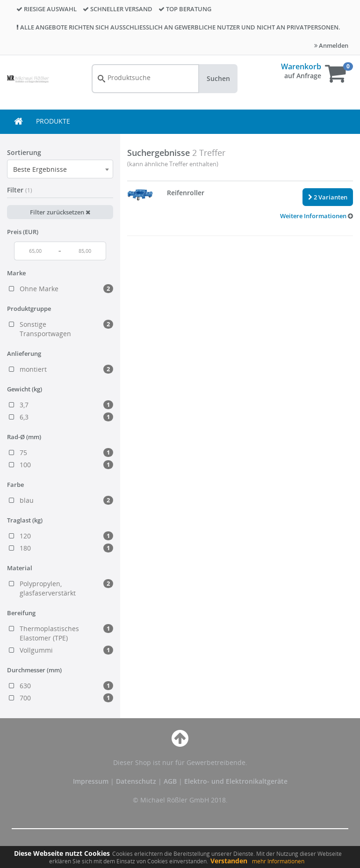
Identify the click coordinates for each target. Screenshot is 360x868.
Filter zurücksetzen (60, 212)
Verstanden (229, 861)
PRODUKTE (53, 121)
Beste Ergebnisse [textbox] (40, 169)
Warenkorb (301, 66)
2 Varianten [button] (328, 197)
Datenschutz (136, 781)
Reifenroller (186, 193)
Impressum (92, 781)
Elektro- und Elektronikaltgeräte (236, 781)
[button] (317, 216)
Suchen (218, 78)
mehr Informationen (278, 861)
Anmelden (331, 45)
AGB (171, 781)
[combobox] (60, 169)
